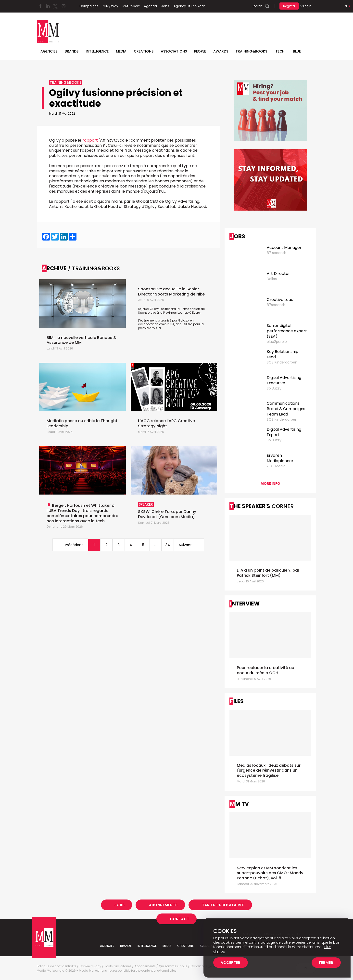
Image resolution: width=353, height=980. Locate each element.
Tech (280, 51)
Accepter (231, 963)
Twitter (55, 6)
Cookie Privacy (90, 966)
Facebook (40, 6)
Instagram (63, 6)
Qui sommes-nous (173, 966)
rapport (90, 140)
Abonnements (163, 905)
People (200, 51)
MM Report (131, 6)
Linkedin (48, 6)
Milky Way (110, 6)
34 (168, 545)
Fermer (326, 963)
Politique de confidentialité (57, 966)
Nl (347, 6)
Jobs (165, 6)
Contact (180, 919)
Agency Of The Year (189, 6)
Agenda (150, 6)
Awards (221, 51)
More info (270, 483)
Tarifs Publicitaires (223, 905)
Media (121, 51)
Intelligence (97, 51)
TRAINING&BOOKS (251, 51)
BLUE (297, 51)
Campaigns (89, 6)
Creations (144, 51)
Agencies (49, 51)
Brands (72, 51)
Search (257, 6)
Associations (174, 51)
